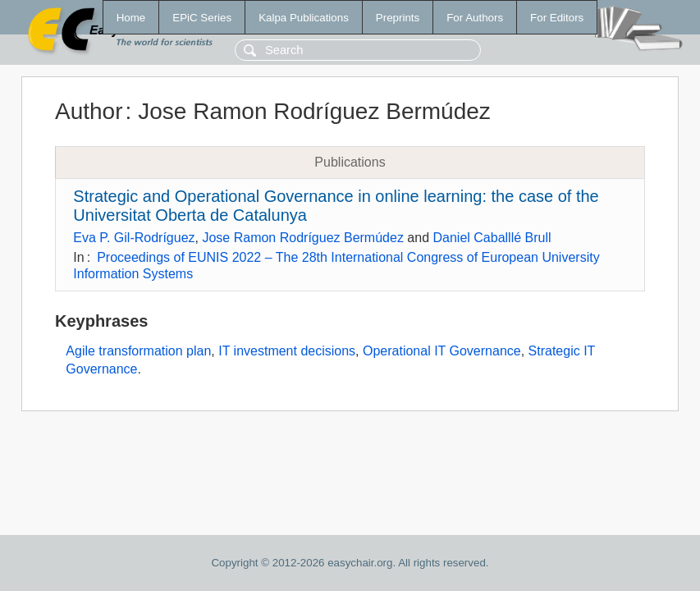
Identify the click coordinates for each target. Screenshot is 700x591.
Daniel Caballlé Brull (492, 238)
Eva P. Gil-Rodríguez (134, 238)
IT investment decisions (287, 351)
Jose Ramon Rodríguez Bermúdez (302, 238)
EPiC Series (202, 18)
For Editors (557, 18)
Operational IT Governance (442, 351)
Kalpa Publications (304, 18)
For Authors (475, 18)
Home (131, 18)
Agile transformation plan (138, 351)
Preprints (398, 18)
